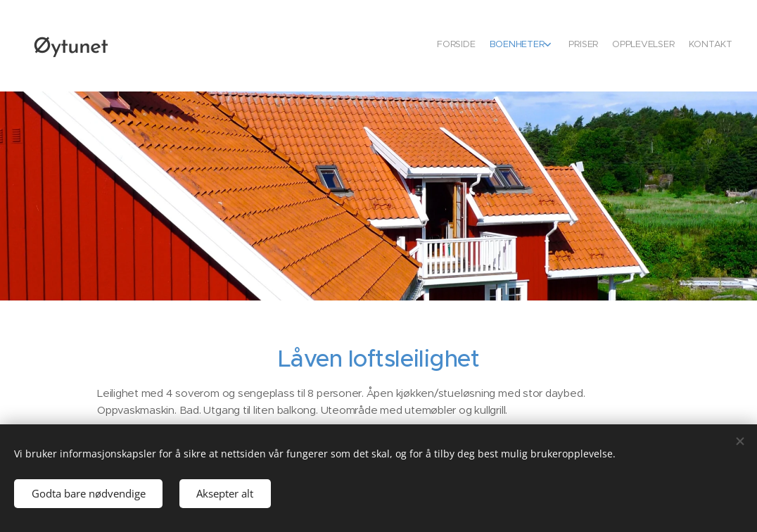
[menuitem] (667, 46)
